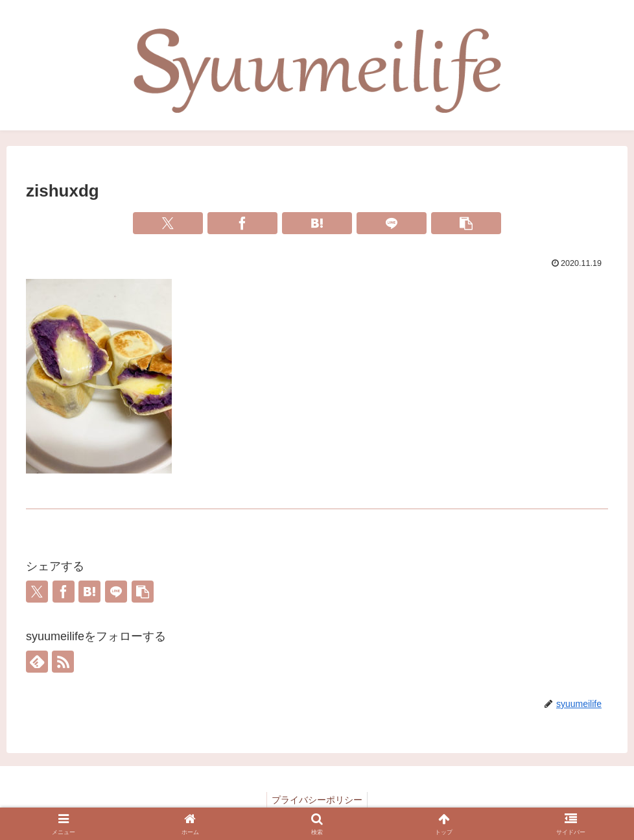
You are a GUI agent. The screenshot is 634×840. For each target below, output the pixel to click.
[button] (466, 223)
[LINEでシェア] (392, 223)
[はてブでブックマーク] (317, 223)
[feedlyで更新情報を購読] (37, 662)
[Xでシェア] (168, 223)
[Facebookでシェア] (242, 223)
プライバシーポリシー (317, 800)
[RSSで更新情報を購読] (63, 662)
